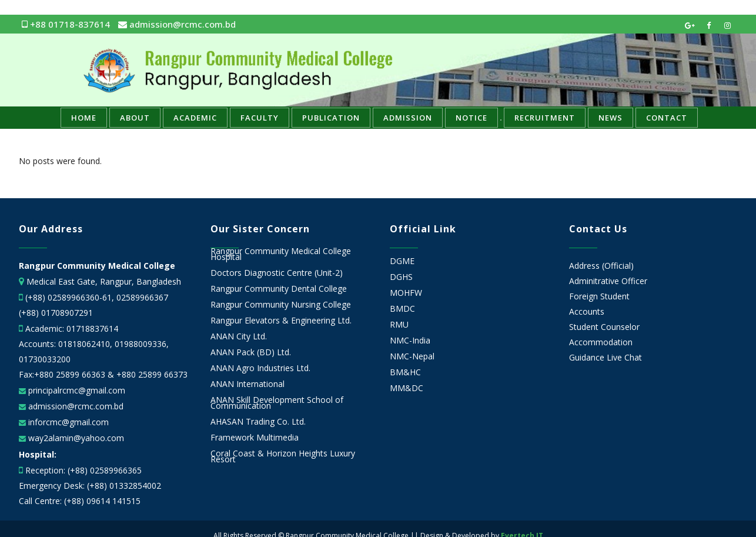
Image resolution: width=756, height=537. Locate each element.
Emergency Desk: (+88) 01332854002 (90, 486)
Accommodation (601, 342)
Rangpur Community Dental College (279, 289)
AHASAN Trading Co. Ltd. (258, 422)
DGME (402, 261)
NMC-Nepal (412, 356)
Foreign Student (599, 296)
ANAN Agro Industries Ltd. (260, 368)
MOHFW (406, 293)
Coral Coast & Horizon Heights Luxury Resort (283, 456)
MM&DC (407, 388)
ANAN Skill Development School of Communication (277, 403)
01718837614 (92, 328)
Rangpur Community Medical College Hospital (281, 254)
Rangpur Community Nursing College (281, 305)
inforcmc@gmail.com (67, 422)
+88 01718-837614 (66, 24)
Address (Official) (601, 266)
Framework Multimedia (255, 438)
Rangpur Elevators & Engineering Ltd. (282, 321)
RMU (399, 325)
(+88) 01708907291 (56, 313)
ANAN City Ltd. (239, 336)
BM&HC (405, 372)
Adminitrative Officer (608, 281)
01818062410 (84, 344)
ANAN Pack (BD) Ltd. (251, 352)
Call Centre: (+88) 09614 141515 (80, 501)
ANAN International (247, 384)
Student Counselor (604, 327)
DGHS (401, 277)
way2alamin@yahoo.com (75, 438)
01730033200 (45, 359)
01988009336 (141, 344)
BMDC (402, 309)
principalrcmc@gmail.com (76, 390)
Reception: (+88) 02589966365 (83, 470)
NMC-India (410, 341)
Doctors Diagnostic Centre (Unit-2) (277, 273)
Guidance (587, 357)
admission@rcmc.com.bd (177, 24)
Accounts (587, 311)
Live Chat (624, 357)
